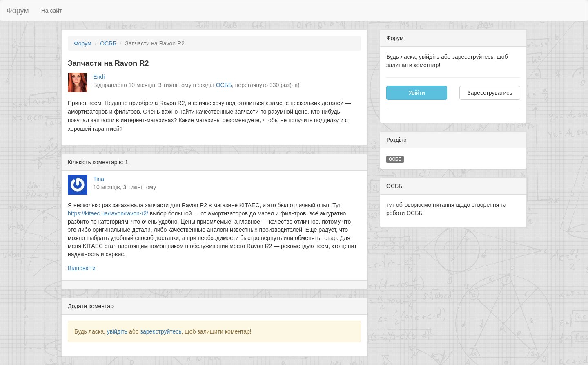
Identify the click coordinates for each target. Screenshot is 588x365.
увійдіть (117, 331)
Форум (18, 11)
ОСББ (108, 43)
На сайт (52, 11)
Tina (99, 179)
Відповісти (82, 268)
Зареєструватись (490, 93)
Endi (99, 77)
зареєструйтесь (161, 331)
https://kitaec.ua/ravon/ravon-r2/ (108, 213)
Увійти (417, 93)
